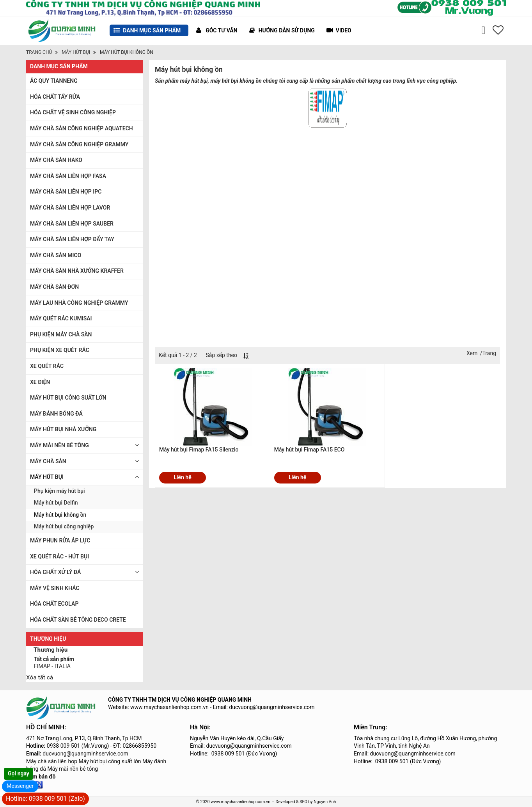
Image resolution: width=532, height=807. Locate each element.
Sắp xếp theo (221, 355)
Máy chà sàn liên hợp (52, 761)
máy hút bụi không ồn (236, 81)
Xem (472, 353)
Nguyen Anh (325, 802)
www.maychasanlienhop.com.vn (169, 707)
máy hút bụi (194, 81)
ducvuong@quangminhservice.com (85, 754)
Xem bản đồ (41, 777)
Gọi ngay (19, 773)
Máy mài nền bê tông (73, 769)
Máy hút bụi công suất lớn (110, 761)
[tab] (85, 651)
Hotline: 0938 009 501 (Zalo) (45, 799)
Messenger (20, 786)
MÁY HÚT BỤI (76, 52)
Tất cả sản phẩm (54, 659)
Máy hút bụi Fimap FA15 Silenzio (199, 450)
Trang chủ (39, 52)
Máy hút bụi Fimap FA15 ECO (309, 450)
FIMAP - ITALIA (52, 666)
